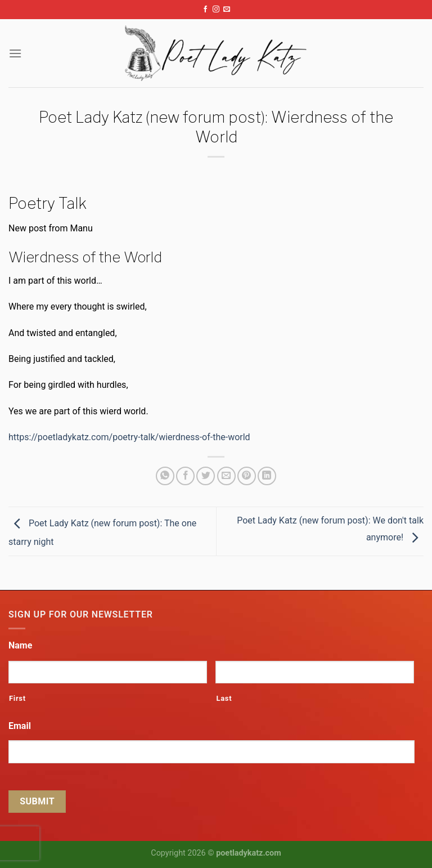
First (17, 698)
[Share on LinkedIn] (267, 476)
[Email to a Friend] (226, 476)
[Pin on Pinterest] (247, 476)
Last (224, 698)
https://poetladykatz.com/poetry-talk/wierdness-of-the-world (129, 437)
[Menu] (15, 53)
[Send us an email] (227, 10)
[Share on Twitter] (206, 476)
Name (20, 645)
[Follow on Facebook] (205, 10)
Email (20, 726)
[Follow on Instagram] (216, 10)
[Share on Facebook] (185, 476)
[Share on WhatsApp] (165, 476)
